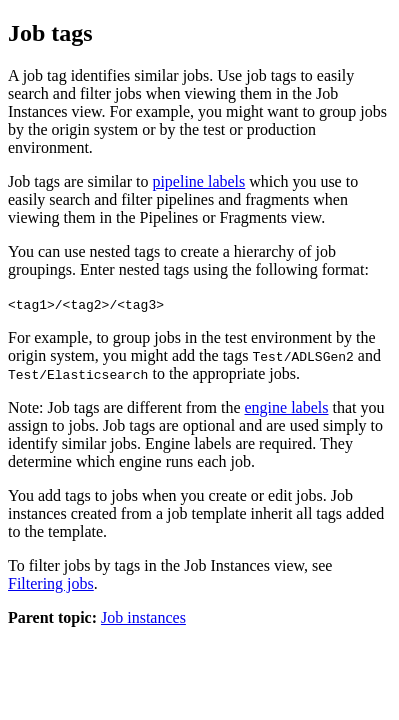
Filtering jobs (51, 583)
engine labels (287, 407)
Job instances (143, 617)
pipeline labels (198, 181)
